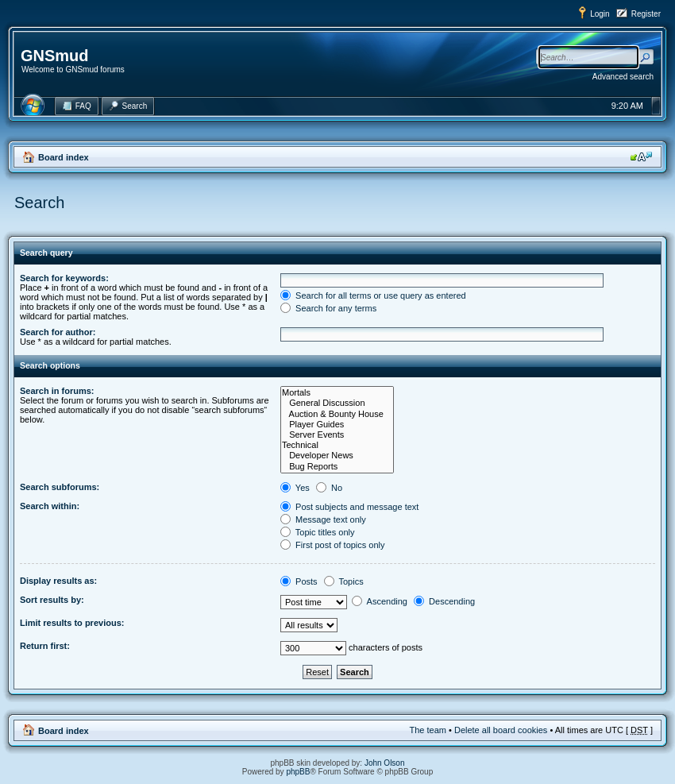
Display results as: (58, 581)
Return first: (45, 646)
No (329, 488)
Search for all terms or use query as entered (373, 295)
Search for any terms (328, 308)
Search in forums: (57, 391)
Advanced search (623, 77)
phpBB (298, 772)
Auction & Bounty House (337, 414)
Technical (337, 445)
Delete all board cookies (501, 730)
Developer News (337, 456)
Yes (295, 488)
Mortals (337, 393)
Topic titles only (317, 532)
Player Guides (337, 425)
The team (428, 730)
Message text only (323, 519)
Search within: (50, 506)
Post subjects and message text (349, 507)
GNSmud (55, 56)
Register (646, 14)
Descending (444, 601)
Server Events (337, 435)
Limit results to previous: (72, 623)
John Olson (385, 763)
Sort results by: (52, 600)
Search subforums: (60, 487)
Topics (344, 581)
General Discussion (337, 403)
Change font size (641, 156)
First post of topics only (333, 545)
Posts (299, 581)
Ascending (380, 601)
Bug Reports (337, 467)
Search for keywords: (64, 278)
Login (600, 14)
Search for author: (58, 332)
